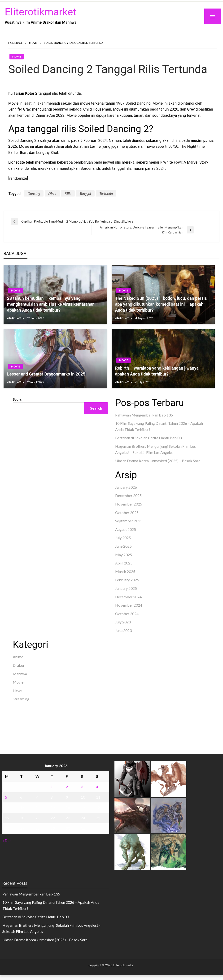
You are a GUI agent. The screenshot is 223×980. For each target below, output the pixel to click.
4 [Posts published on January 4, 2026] (97, 787)
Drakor (19, 665)
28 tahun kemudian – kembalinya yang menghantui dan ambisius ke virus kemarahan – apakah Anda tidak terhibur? (53, 304)
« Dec (7, 840)
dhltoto (19, 710)
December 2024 (128, 597)
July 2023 (123, 622)
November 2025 (129, 504)
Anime (18, 657)
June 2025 (123, 546)
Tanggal (85, 193)
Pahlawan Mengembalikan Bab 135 (144, 415)
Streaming (21, 699)
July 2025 (123, 538)
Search (18, 399)
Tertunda (106, 193)
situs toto (21, 490)
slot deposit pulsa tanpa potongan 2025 (72, 722)
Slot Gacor (22, 484)
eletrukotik (16, 318)
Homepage (15, 43)
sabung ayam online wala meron (38, 728)
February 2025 (127, 580)
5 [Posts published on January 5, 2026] (6, 797)
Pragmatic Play (25, 477)
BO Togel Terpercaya (43, 710)
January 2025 (126, 588)
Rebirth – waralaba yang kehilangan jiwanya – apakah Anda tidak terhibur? (159, 371)
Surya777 (20, 734)
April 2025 (124, 563)
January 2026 (126, 487)
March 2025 (125, 571)
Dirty (52, 193)
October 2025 (127, 512)
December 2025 (128, 495)
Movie (33, 43)
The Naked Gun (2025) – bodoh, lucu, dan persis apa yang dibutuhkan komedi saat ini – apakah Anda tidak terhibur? (161, 304)
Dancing (34, 193)
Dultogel (36, 490)
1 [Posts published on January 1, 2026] (52, 787)
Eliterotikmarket (40, 12)
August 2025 (126, 529)
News (17, 691)
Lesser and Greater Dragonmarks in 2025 (46, 374)
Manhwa (20, 674)
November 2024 (129, 605)
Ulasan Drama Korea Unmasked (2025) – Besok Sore (158, 461)
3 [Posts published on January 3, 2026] (82, 787)
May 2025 (124, 555)
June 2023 (123, 630)
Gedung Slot (23, 472)
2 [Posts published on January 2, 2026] (67, 787)
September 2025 (129, 521)
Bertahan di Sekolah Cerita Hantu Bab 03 (148, 438)
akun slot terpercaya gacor (83, 710)
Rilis (68, 193)
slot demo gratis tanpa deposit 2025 (42, 716)
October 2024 (127, 614)
